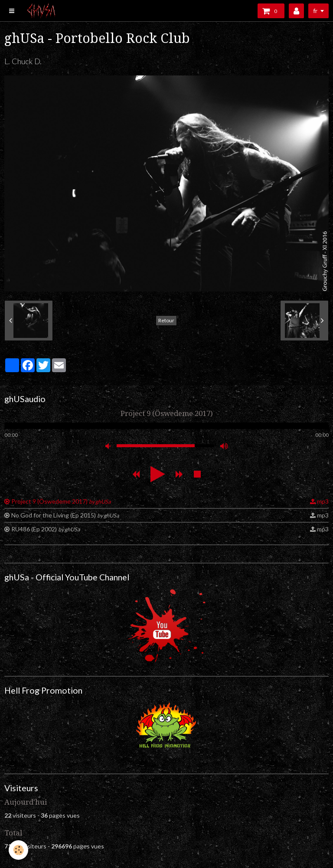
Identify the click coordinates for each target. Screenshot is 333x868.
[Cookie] (18, 850)
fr (315, 11)
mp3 (323, 501)
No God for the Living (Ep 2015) (65, 515)
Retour (166, 320)
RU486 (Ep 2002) (46, 529)
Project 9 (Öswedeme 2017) (61, 501)
